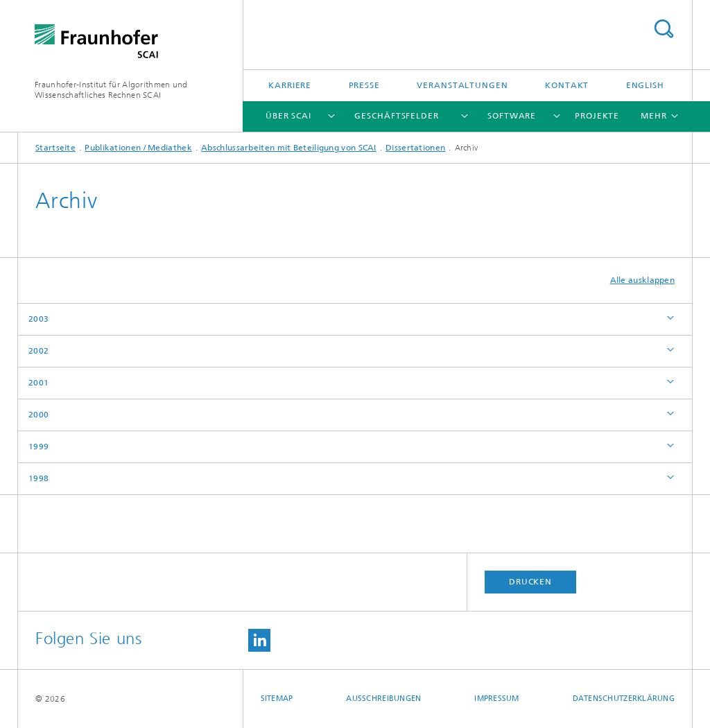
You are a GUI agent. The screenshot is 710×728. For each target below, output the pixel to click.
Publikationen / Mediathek (138, 148)
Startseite (55, 148)
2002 (38, 351)
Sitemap (277, 699)
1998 (38, 478)
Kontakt (567, 85)
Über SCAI (288, 116)
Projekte (597, 116)
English (645, 85)
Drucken (530, 582)
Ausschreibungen (383, 699)
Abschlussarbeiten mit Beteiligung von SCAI (289, 148)
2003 (38, 319)
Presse (364, 85)
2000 (38, 415)
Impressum (496, 699)
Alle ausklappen (643, 280)
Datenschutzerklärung (624, 699)
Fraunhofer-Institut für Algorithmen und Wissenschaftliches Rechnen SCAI (111, 90)
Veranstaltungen (462, 85)
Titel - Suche (664, 29)
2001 (38, 383)
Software (512, 116)
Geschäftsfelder (397, 116)
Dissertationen (415, 148)
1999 (38, 447)
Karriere (290, 85)
